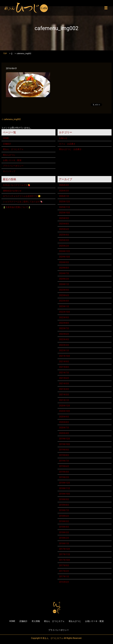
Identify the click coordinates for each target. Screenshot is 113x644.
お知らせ (63, 138)
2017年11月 (65, 554)
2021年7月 (64, 373)
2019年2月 (64, 477)
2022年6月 (64, 334)
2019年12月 (65, 439)
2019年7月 (64, 461)
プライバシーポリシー (13, 166)
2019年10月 (65, 444)
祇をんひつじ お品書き (70, 149)
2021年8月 (64, 367)
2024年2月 (64, 279)
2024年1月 (64, 284)
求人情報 (36, 621)
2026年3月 (64, 191)
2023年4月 (64, 301)
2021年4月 (64, 389)
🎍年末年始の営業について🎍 (17, 207)
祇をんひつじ (9, 155)
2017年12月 (65, 549)
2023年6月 (64, 295)
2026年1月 (64, 196)
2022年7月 (64, 328)
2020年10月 (65, 411)
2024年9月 (64, 262)
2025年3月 (64, 240)
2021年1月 (64, 400)
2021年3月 (64, 395)
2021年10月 (65, 356)
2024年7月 (64, 273)
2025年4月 (64, 235)
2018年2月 (64, 538)
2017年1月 (64, 576)
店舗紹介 (7, 144)
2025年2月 (64, 246)
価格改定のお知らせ (12, 191)
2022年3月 (64, 345)
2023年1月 (64, 306)
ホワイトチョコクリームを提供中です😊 (22, 196)
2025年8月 (64, 224)
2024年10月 (65, 257)
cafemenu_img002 (12, 119)
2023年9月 (64, 290)
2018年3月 (64, 532)
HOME (6, 138)
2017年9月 (64, 565)
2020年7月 (64, 428)
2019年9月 (64, 450)
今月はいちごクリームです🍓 (17, 185)
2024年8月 (64, 268)
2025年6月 (64, 229)
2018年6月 (64, 516)
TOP (5, 54)
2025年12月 (65, 202)
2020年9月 (64, 417)
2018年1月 (64, 543)
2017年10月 (65, 560)
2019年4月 (64, 472)
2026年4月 (64, 185)
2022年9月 (64, 317)
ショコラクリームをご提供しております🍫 (23, 202)
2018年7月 (64, 510)
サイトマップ (9, 171)
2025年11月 (65, 207)
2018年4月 (64, 527)
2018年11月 (65, 488)
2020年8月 (64, 422)
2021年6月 (64, 378)
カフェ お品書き (67, 144)
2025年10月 (65, 213)
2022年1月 (64, 350)
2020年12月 (65, 406)
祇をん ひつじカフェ (13, 149)
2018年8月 (64, 505)
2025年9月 (64, 218)
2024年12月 (65, 251)
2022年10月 (65, 312)
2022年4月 (64, 339)
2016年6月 (64, 582)
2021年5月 (64, 383)
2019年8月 (64, 455)
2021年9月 (64, 362)
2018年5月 (64, 521)
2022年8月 (64, 323)
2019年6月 (64, 466)
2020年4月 (64, 433)
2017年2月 (64, 571)
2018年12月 (65, 483)
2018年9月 (64, 499)
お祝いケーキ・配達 (12, 160)
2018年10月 (65, 494)
